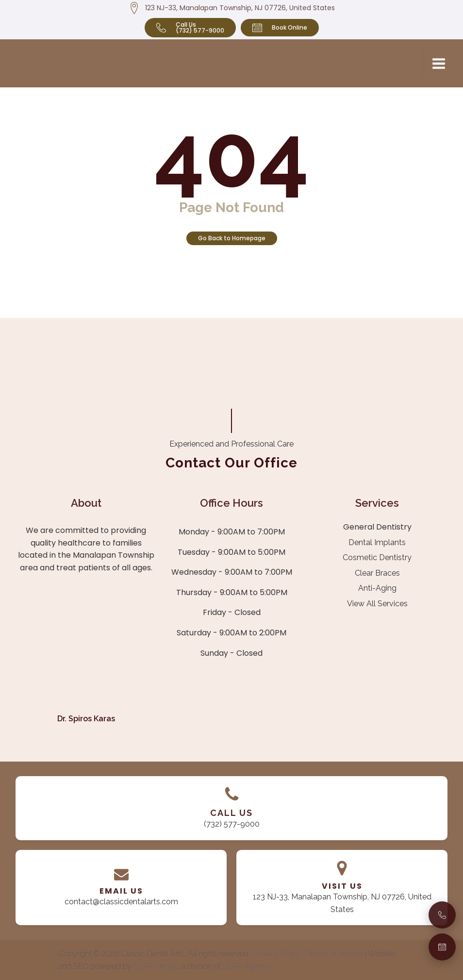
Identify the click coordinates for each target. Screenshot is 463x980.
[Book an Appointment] (442, 947)
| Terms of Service (334, 954)
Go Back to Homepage (232, 238)
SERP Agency (247, 966)
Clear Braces (377, 573)
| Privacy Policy (277, 954)
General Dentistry (377, 527)
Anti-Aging (377, 588)
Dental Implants (377, 542)
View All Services (377, 604)
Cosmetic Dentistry (377, 557)
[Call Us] (442, 915)
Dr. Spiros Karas (86, 719)
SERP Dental (155, 966)
